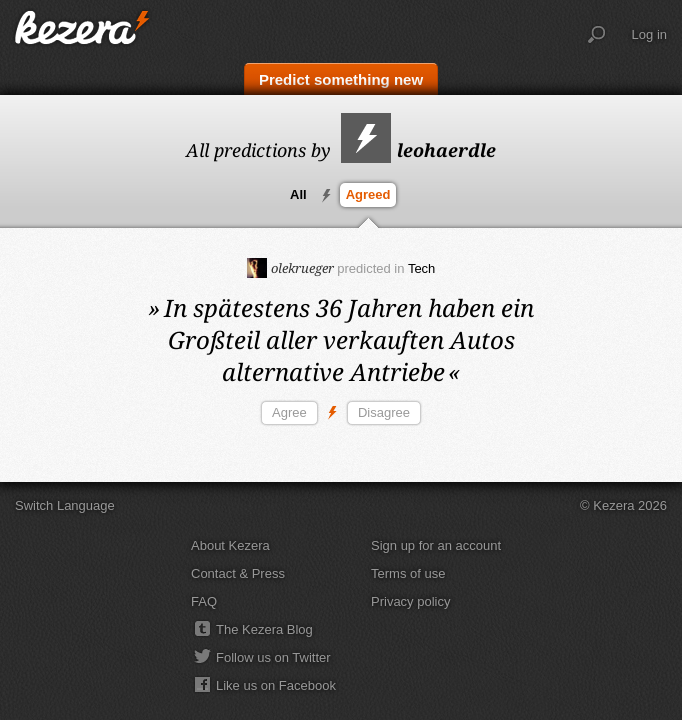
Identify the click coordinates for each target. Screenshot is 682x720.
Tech (421, 268)
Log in (649, 34)
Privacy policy (410, 601)
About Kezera (230, 545)
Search (597, 35)
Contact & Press (238, 573)
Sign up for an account (436, 545)
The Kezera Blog (264, 629)
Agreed (368, 194)
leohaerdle (418, 150)
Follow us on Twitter (273, 657)
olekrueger (290, 268)
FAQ (204, 601)
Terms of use (408, 573)
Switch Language (65, 505)
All (298, 194)
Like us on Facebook (276, 685)
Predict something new (341, 79)
